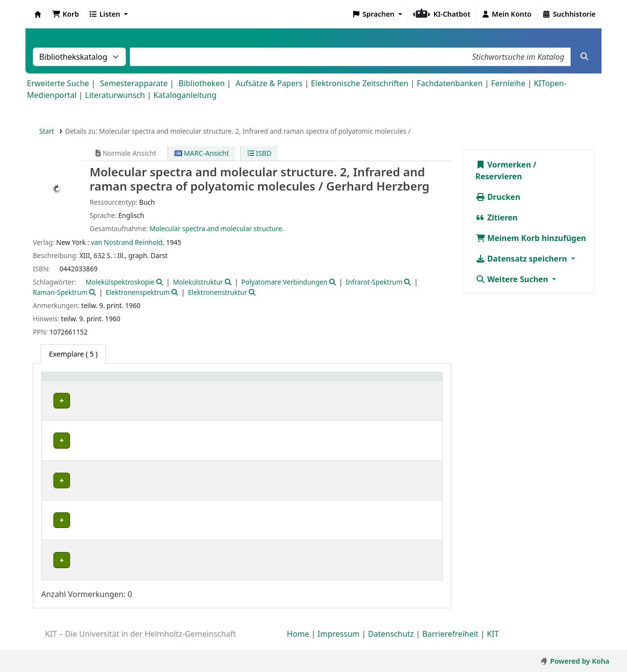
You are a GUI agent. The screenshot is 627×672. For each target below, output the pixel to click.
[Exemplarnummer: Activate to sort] (361, 381)
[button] (65, 14)
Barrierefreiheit (450, 644)
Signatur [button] (290, 381)
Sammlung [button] (157, 381)
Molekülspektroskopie (120, 282)
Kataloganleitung (185, 95)
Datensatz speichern (522, 259)
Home (298, 644)
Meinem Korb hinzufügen (531, 238)
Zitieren (497, 217)
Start (47, 131)
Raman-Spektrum (60, 292)
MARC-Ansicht (202, 153)
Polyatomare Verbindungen (285, 282)
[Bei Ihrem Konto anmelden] (506, 14)
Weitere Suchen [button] (513, 279)
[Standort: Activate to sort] (231, 381)
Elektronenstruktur (218, 292)
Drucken (498, 197)
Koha (38, 14)
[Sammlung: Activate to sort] (163, 381)
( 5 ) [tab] (73, 354)
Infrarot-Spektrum (374, 282)
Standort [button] (211, 381)
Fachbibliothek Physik (81, 480)
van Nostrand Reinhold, (128, 242)
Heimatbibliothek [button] (76, 381)
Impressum (338, 644)
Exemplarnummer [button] (355, 381)
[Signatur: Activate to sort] (295, 381)
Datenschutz (391, 644)
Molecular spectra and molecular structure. (217, 228)
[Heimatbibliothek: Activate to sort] (88, 381)
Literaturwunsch (115, 95)
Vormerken (504, 165)
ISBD (259, 153)
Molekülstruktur (198, 282)
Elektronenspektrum (138, 292)
